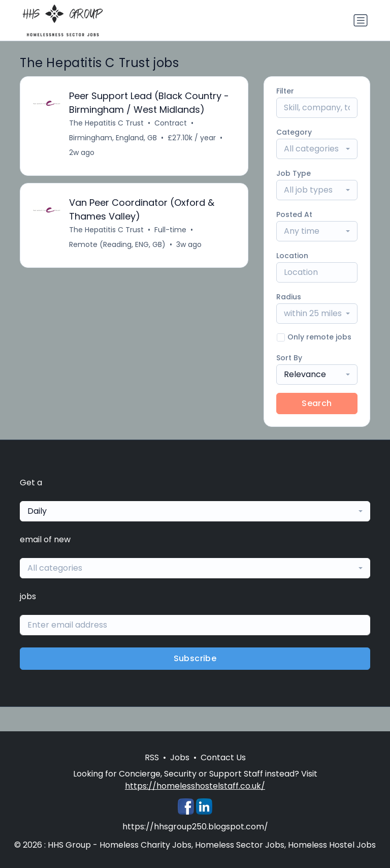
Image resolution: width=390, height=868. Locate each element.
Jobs (180, 757)
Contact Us (223, 757)
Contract (171, 123)
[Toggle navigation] (361, 20)
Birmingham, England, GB (113, 138)
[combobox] (317, 149)
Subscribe (195, 658)
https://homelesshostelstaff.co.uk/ (195, 786)
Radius (289, 297)
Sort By (289, 358)
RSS (152, 757)
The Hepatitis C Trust (106, 123)
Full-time (170, 230)
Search (317, 403)
